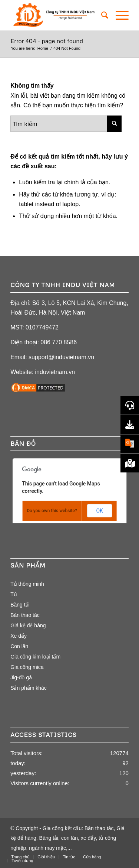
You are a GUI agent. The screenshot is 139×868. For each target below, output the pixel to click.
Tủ (14, 594)
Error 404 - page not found (47, 41)
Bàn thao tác (25, 615)
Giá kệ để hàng (28, 625)
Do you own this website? (52, 511)
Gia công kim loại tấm (35, 657)
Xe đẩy (19, 636)
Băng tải (20, 605)
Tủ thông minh (27, 584)
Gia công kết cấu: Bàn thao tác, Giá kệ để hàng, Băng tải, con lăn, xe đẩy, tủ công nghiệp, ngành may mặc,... (67, 838)
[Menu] (118, 15)
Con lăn (19, 646)
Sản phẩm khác (29, 688)
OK (99, 511)
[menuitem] (101, 15)
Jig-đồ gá (21, 677)
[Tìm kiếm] (101, 15)
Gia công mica (27, 667)
